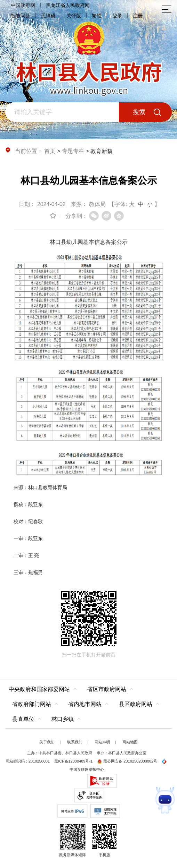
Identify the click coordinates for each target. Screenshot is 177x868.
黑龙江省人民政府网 (68, 5)
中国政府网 (23, 5)
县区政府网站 (136, 704)
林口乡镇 (63, 719)
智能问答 (21, 16)
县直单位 (23, 719)
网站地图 (130, 742)
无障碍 (48, 16)
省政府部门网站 (32, 704)
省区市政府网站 (107, 689)
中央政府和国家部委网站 (39, 689)
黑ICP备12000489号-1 (73, 761)
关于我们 (47, 742)
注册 (138, 16)
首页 (50, 151)
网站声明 (102, 742)
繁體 (97, 16)
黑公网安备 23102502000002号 (127, 761)
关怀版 (74, 16)
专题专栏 (73, 151)
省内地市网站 (85, 704)
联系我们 (75, 742)
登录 (117, 16)
